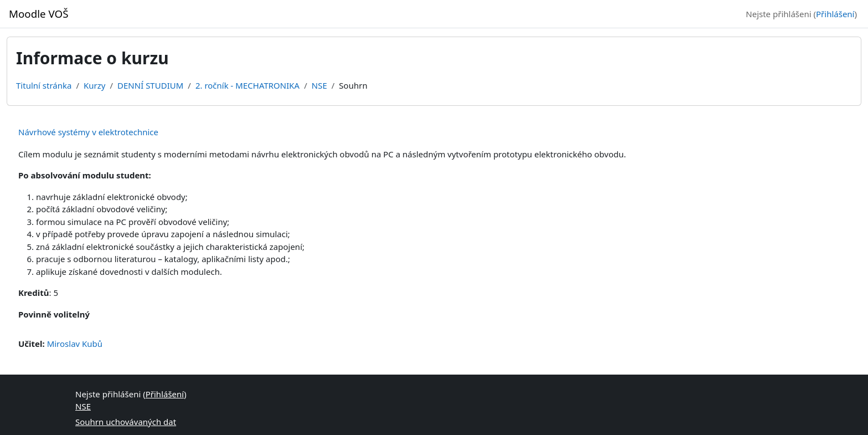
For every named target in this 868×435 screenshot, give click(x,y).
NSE (319, 85)
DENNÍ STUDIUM (150, 85)
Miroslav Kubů (75, 344)
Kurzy (94, 85)
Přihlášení (835, 14)
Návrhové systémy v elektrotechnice (88, 132)
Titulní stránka (44, 85)
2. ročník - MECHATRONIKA (247, 85)
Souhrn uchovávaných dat (126, 422)
